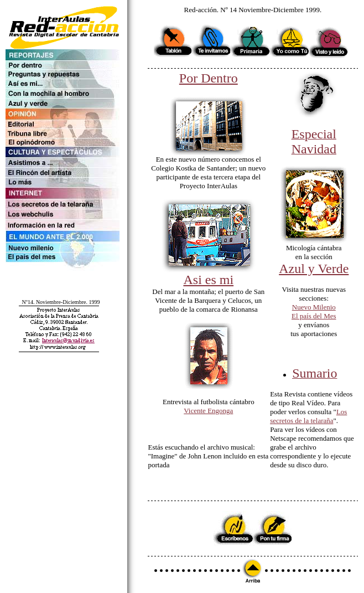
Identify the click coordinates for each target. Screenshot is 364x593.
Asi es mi (208, 280)
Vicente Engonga (208, 411)
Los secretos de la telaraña (308, 416)
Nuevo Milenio (314, 307)
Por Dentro (209, 78)
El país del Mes (314, 316)
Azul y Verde (314, 269)
